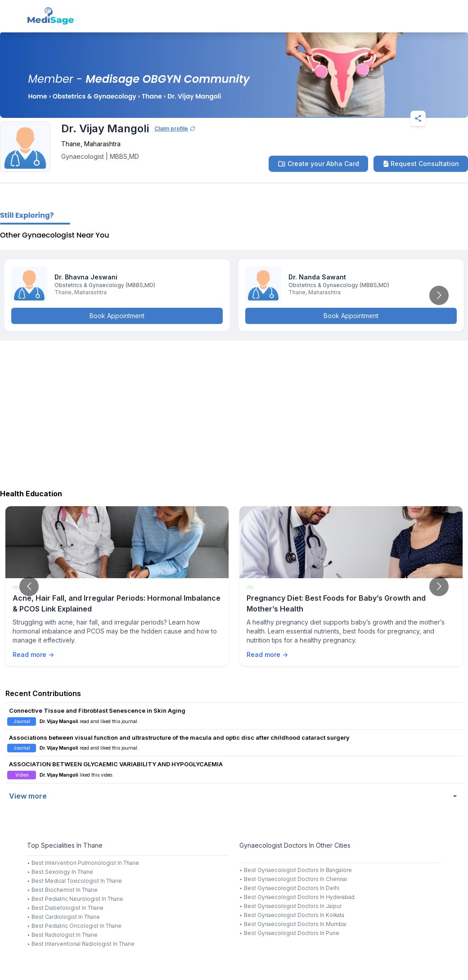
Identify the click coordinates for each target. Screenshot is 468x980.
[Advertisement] (234, 413)
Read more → (33, 654)
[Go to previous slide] (29, 587)
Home (37, 96)
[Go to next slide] (439, 295)
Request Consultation (421, 164)
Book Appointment (117, 316)
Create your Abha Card (318, 164)
